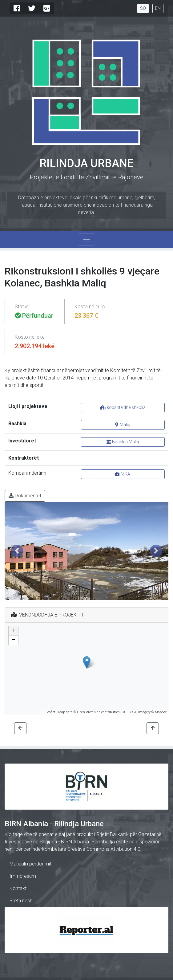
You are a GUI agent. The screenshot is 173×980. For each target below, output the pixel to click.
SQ (143, 8)
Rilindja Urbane (86, 163)
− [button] (13, 640)
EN (158, 8)
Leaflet (50, 712)
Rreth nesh (21, 901)
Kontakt (18, 888)
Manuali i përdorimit (30, 864)
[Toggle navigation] (86, 239)
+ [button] (13, 631)
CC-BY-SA (129, 712)
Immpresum (23, 876)
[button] (17, 551)
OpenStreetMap (89, 712)
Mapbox (161, 712)
